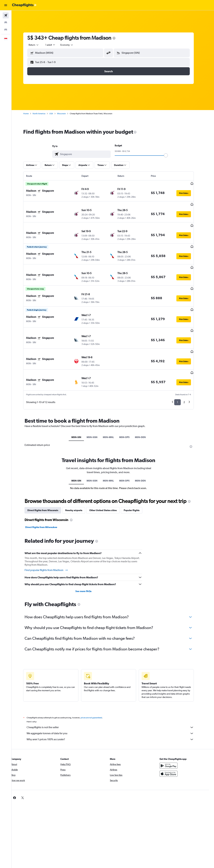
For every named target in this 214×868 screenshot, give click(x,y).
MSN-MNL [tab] (113, 412)
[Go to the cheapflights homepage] (24, 5)
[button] (6, 5)
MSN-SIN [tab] (81, 412)
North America (43, 114)
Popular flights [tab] (136, 485)
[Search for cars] (6, 29)
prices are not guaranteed (96, 692)
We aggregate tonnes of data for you (115, 708)
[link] (168, 773)
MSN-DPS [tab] (129, 412)
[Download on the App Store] (173, 748)
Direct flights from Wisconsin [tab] (47, 485)
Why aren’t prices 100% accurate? (115, 714)
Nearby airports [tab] (78, 485)
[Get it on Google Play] (173, 740)
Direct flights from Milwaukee (46, 502)
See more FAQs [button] (88, 566)
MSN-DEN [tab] (145, 412)
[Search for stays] (6, 22)
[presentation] (118, 38)
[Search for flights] (6, 15)
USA (56, 114)
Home (30, 114)
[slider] (170, 155)
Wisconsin (66, 114)
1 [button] (182, 377)
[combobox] (38, 45)
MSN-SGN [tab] (96, 412)
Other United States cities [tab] (107, 485)
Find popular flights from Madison (51, 545)
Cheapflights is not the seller (115, 702)
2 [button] (189, 377)
